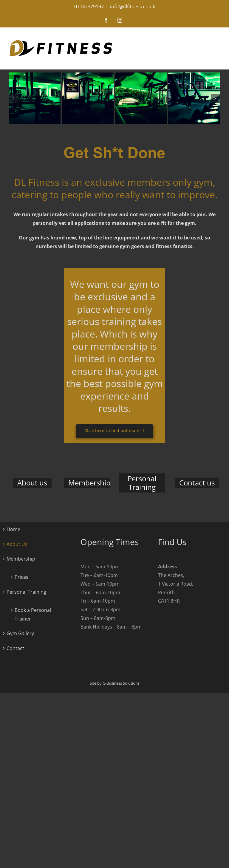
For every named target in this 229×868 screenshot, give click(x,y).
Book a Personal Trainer (33, 614)
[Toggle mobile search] (211, 37)
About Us (17, 544)
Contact (15, 648)
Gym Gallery (20, 633)
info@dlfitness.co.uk (133, 7)
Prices (21, 577)
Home (13, 529)
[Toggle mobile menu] (223, 37)
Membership (21, 559)
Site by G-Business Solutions (115, 683)
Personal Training (26, 592)
